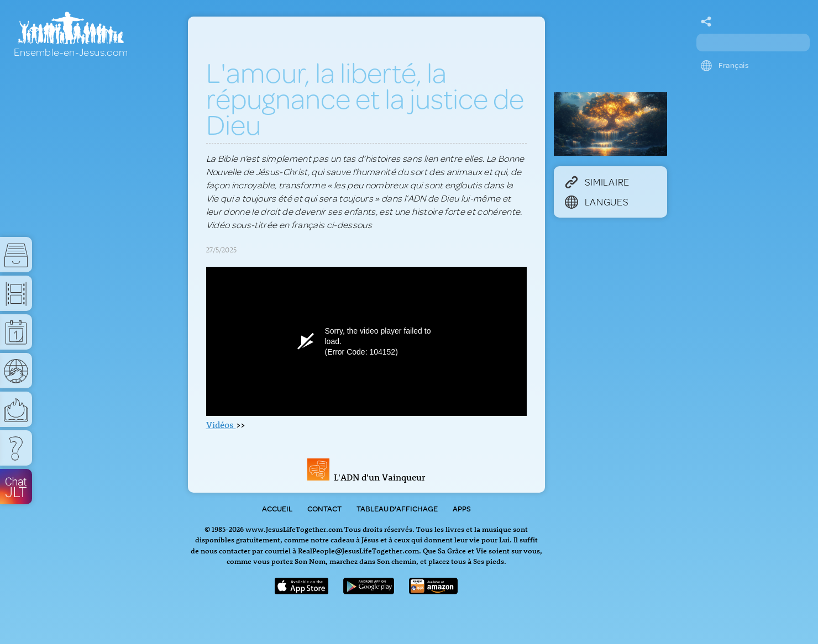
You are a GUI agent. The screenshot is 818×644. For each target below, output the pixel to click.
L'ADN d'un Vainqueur (366, 477)
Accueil (277, 509)
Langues (597, 202)
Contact (324, 509)
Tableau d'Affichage (397, 509)
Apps (462, 509)
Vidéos (221, 425)
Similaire (597, 182)
